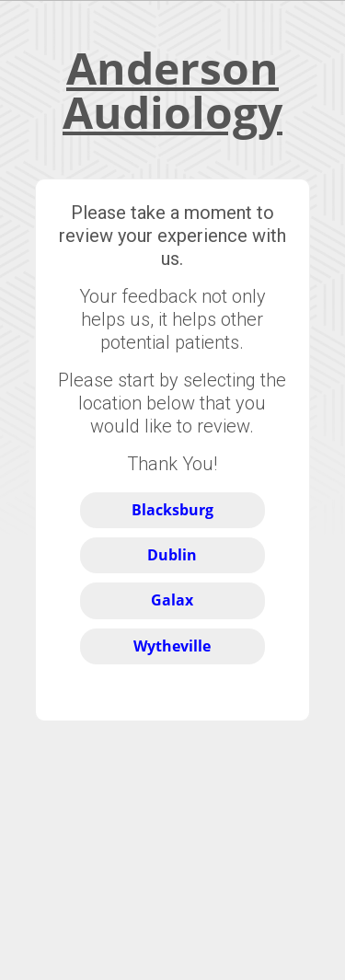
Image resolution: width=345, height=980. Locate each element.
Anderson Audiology (172, 90)
